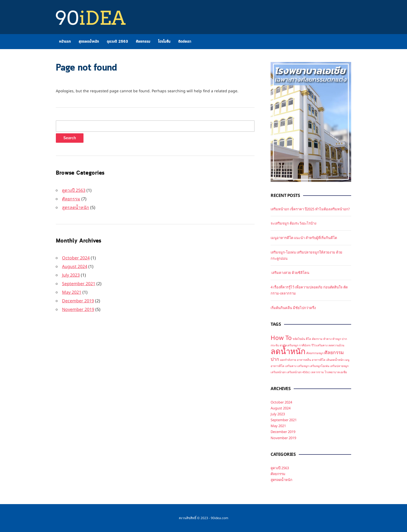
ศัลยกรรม (143, 42)
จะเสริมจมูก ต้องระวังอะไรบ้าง (293, 223)
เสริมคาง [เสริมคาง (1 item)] (291, 366)
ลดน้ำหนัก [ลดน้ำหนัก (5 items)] (288, 351)
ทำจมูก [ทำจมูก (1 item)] (337, 339)
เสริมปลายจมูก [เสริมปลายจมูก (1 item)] (339, 366)
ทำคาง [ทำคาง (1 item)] (327, 339)
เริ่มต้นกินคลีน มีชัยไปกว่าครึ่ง (293, 308)
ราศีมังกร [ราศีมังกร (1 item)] (305, 345)
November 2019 (78, 309)
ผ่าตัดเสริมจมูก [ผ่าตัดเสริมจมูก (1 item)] (289, 345)
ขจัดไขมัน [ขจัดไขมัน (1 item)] (299, 339)
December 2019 (78, 301)
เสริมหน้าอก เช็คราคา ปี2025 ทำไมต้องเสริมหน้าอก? (310, 209)
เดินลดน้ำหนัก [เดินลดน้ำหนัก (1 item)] (335, 360)
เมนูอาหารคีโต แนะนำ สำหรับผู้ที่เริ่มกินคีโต (304, 238)
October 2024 (76, 258)
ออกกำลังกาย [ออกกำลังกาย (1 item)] (288, 360)
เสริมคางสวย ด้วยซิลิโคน (290, 273)
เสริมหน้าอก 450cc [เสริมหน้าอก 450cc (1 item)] (298, 372)
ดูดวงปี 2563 (117, 42)
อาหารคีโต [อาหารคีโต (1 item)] (319, 360)
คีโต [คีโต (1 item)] (308, 339)
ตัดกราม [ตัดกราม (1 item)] (317, 339)
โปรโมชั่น (164, 42)
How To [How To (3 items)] (281, 338)
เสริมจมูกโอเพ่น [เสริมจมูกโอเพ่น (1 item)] (319, 366)
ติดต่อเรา (185, 42)
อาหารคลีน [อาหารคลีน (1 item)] (304, 360)
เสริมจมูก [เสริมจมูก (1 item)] (303, 366)
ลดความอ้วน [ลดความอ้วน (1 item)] (336, 345)
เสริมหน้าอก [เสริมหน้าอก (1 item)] (278, 372)
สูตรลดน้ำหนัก (89, 42)
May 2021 (72, 292)
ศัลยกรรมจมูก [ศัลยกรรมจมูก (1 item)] (315, 353)
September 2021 (79, 284)
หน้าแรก (65, 42)
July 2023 (71, 275)
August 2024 (75, 266)
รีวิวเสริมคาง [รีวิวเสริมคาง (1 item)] (319, 345)
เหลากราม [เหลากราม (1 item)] (317, 372)
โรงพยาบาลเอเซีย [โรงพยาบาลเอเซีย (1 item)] (336, 372)
